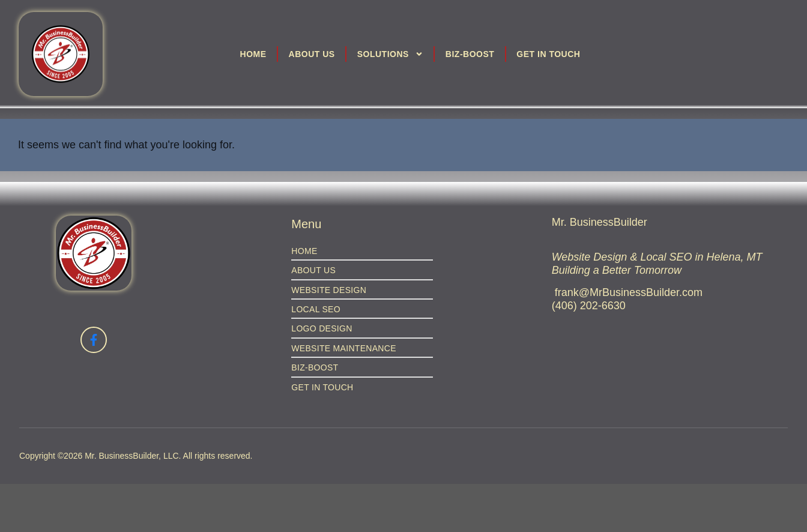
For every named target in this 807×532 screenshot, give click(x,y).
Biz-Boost (470, 54)
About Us (312, 54)
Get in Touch (548, 54)
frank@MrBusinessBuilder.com (629, 292)
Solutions (390, 54)
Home (253, 54)
